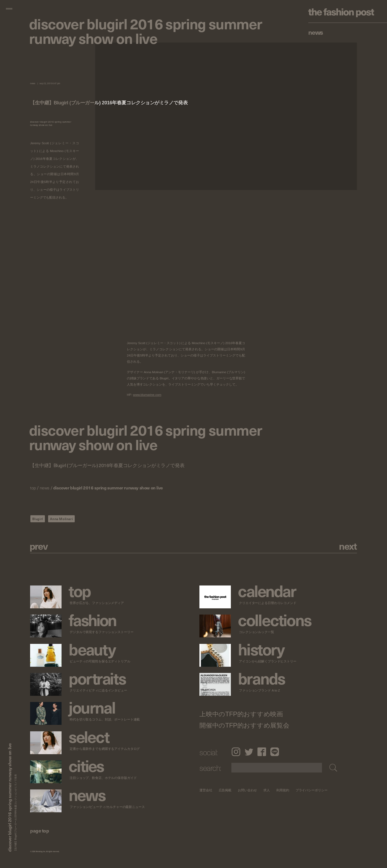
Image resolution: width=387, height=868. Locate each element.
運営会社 (206, 790)
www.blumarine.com (147, 395)
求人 (267, 790)
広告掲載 (225, 790)
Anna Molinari (61, 519)
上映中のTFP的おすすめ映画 (241, 714)
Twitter (249, 752)
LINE (275, 752)
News (316, 32)
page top (40, 830)
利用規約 (283, 790)
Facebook (262, 752)
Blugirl (38, 519)
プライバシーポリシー (312, 790)
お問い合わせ (247, 790)
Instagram (236, 752)
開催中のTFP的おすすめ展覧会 (244, 725)
